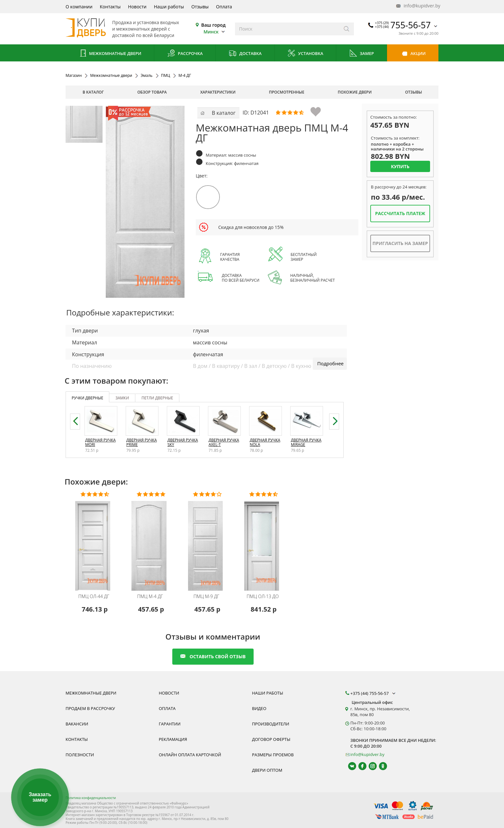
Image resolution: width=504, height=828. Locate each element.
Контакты (110, 7)
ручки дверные (87, 398)
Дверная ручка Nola (265, 442)
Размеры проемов (273, 755)
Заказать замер (40, 797)
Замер (361, 54)
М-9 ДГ (206, 596)
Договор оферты (271, 739)
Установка (305, 54)
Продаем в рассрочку (90, 708)
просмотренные (287, 92)
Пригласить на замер (400, 243)
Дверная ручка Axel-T (224, 442)
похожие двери (355, 92)
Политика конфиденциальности (91, 798)
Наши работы (169, 7)
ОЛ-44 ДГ (94, 596)
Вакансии (77, 724)
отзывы (414, 92)
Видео (259, 708)
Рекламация (173, 739)
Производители (271, 724)
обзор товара (152, 92)
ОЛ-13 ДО (263, 596)
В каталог (93, 92)
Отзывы (200, 7)
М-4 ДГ (150, 596)
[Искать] (347, 29)
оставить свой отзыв (213, 656)
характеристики (218, 92)
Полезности (80, 755)
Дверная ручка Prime (142, 442)
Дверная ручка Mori (100, 442)
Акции (413, 54)
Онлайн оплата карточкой (190, 755)
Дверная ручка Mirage (306, 442)
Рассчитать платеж (400, 213)
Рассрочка (185, 54)
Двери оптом (267, 770)
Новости (137, 7)
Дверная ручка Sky (183, 442)
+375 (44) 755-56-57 (373, 693)
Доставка (245, 54)
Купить (400, 166)
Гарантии (170, 724)
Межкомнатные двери (110, 54)
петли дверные (157, 398)
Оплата (224, 7)
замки (122, 398)
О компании (79, 7)
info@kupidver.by (418, 6)
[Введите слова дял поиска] (287, 29)
